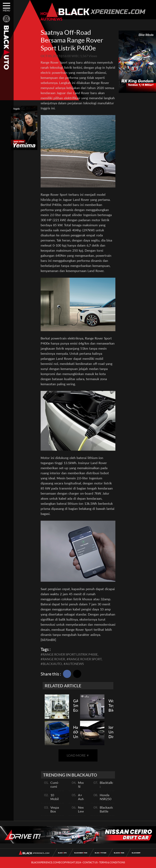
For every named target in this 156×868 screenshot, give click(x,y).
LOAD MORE (78, 755)
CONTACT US (90, 862)
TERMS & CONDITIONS (112, 862)
